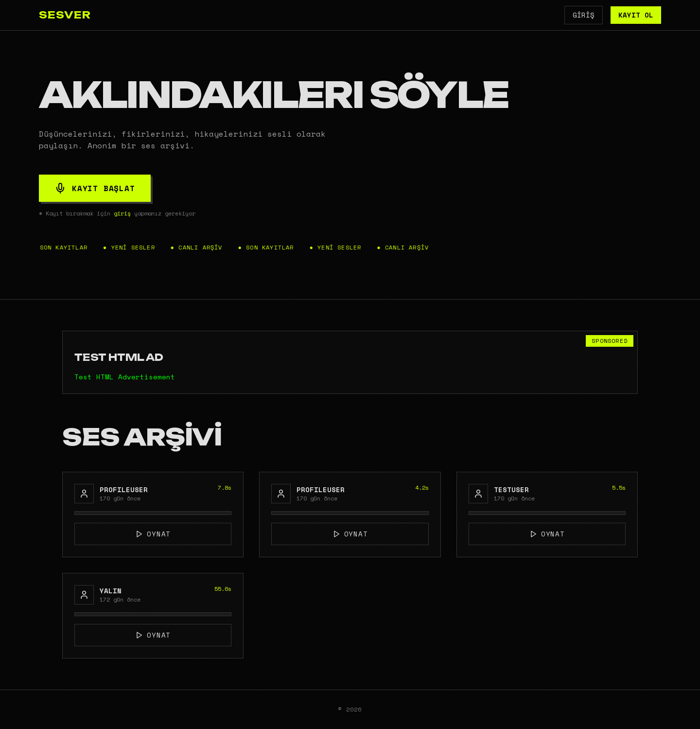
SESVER (65, 15)
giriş (122, 213)
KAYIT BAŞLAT (95, 188)
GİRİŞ (584, 15)
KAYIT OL (636, 15)
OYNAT (153, 534)
